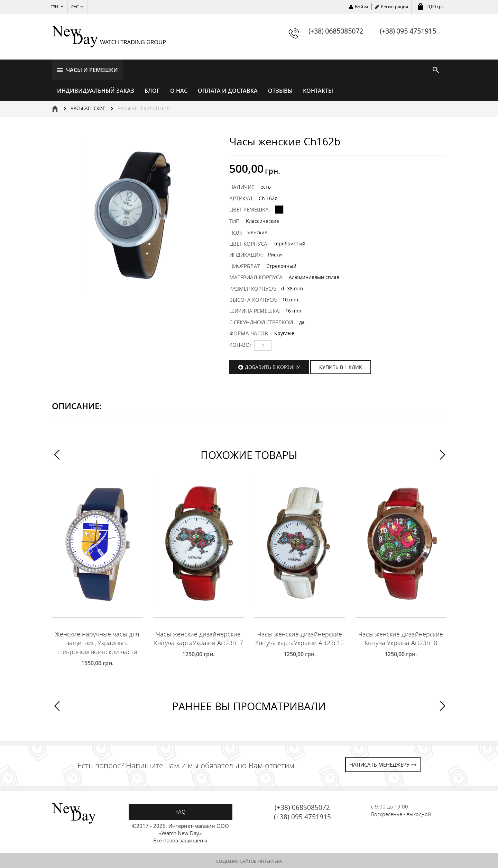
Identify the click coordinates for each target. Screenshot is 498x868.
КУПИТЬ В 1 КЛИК (341, 366)
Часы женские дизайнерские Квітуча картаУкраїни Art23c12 (299, 638)
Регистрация (394, 7)
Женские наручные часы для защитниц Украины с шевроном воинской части (97, 642)
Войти (361, 7)
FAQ (181, 811)
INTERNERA (271, 860)
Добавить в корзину (272, 366)
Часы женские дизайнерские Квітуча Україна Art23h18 (401, 638)
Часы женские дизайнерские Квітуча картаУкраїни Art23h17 (199, 638)
